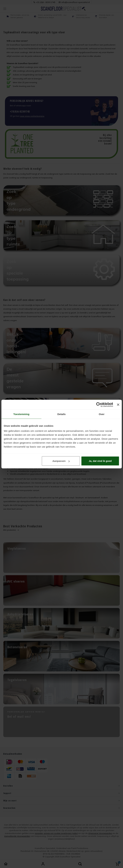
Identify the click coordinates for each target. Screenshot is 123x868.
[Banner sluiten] (118, 405)
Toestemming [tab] (21, 414)
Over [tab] (102, 414)
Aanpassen (61, 461)
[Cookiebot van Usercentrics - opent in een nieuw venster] (99, 405)
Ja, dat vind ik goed (100, 461)
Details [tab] (62, 414)
